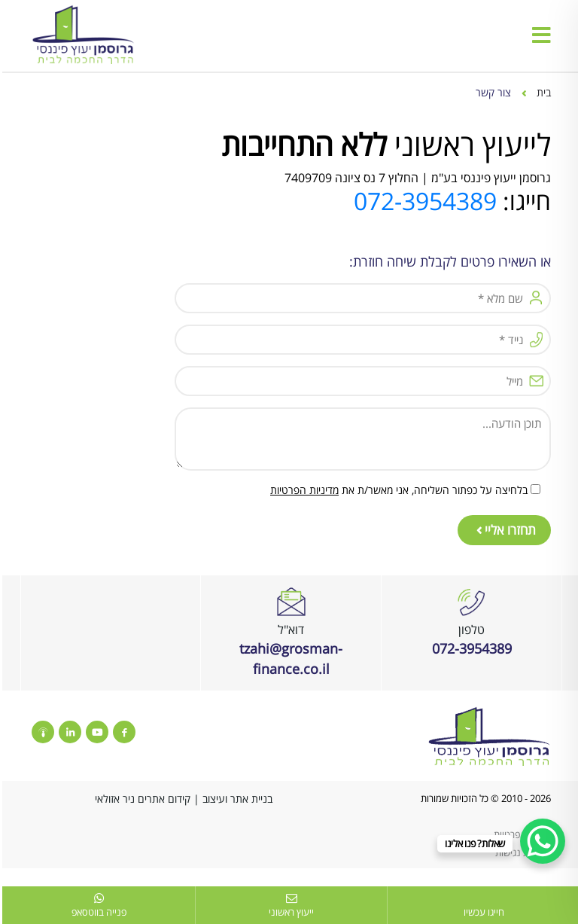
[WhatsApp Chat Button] (540, 841)
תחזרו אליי (504, 530)
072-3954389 (423, 201)
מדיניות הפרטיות (302, 490)
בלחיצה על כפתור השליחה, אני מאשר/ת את (397, 490)
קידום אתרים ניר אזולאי (140, 799)
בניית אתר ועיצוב (235, 799)
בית (541, 92)
